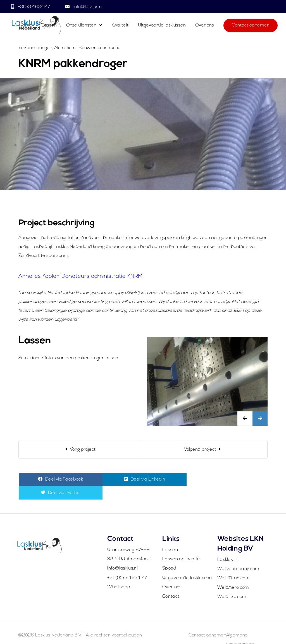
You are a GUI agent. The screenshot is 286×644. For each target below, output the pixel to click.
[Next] (204, 449)
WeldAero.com (233, 574)
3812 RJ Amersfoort (129, 546)
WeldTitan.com (233, 565)
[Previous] (79, 449)
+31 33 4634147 (34, 7)
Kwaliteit (120, 26)
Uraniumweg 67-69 (128, 537)
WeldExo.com (232, 583)
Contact (171, 583)
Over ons (205, 26)
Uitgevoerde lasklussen (162, 26)
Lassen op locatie (181, 546)
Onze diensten (81, 26)
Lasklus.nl (227, 546)
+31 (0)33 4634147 (127, 565)
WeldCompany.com (238, 556)
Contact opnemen (251, 26)
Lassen (170, 537)
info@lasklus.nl (87, 7)
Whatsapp (119, 574)
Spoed (169, 555)
